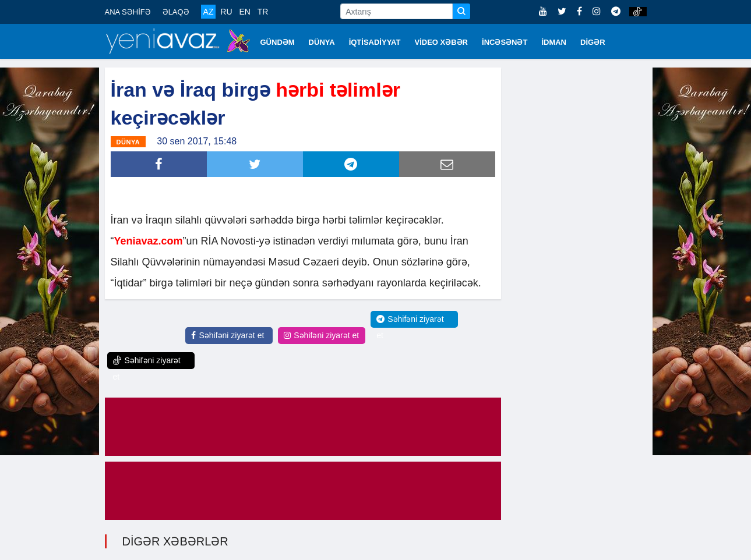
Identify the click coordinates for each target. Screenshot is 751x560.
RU (226, 12)
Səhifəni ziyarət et (228, 335)
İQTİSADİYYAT (375, 42)
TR (263, 12)
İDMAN (554, 42)
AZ (209, 12)
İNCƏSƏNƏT (505, 42)
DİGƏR (593, 42)
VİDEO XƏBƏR (442, 42)
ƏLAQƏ (176, 12)
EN (244, 12)
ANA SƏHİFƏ (128, 12)
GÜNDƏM (278, 42)
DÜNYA (322, 42)
